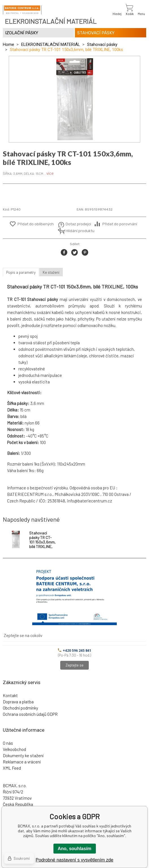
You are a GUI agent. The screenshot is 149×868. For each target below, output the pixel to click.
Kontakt (10, 695)
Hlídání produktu (79, 231)
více (50, 173)
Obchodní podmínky (20, 708)
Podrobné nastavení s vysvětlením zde (74, 860)
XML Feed (12, 768)
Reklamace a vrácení (22, 762)
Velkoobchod (14, 749)
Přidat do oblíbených (36, 224)
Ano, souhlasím (74, 849)
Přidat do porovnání (120, 224)
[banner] (22, 10)
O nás (8, 743)
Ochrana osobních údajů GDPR (30, 714)
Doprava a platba (18, 702)
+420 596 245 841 (75, 651)
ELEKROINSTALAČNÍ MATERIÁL (51, 44)
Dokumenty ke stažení (23, 755)
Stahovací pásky (102, 44)
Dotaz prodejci (78, 224)
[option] (74, 99)
